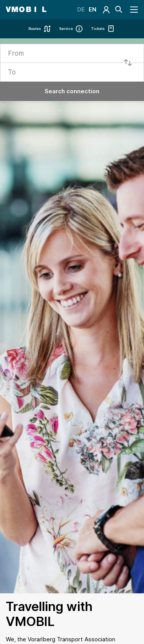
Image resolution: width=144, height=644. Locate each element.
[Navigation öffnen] (134, 10)
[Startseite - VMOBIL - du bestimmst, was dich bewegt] (26, 10)
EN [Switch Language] (93, 9)
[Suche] (119, 10)
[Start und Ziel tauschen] (128, 63)
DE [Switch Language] (81, 9)
